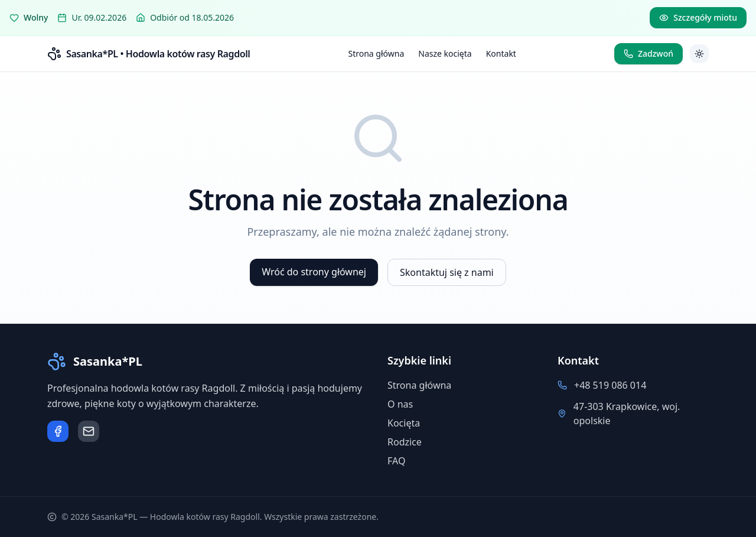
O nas (400, 404)
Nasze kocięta (445, 53)
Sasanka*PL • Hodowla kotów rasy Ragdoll (158, 54)
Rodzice (405, 442)
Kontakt (501, 53)
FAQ (396, 461)
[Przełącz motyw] (699, 54)
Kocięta (404, 423)
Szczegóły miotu (698, 17)
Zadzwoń (649, 53)
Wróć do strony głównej (314, 272)
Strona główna (377, 53)
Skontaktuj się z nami (447, 272)
